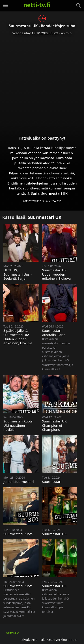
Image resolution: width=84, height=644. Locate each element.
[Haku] (79, 5)
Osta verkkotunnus (62, 640)
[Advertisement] (42, 82)
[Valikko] (5, 5)
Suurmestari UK (54, 193)
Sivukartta (29, 640)
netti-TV (12, 633)
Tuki (42, 640)
